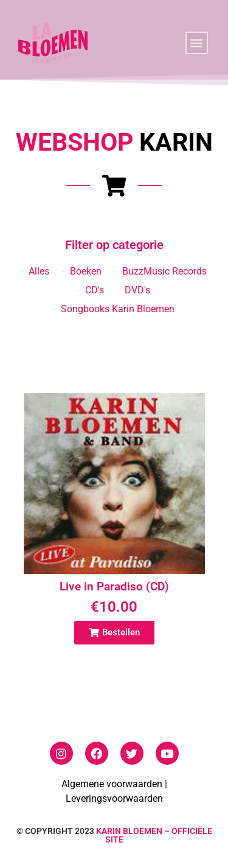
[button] (197, 43)
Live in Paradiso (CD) (114, 586)
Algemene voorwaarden (112, 784)
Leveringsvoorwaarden (114, 798)
